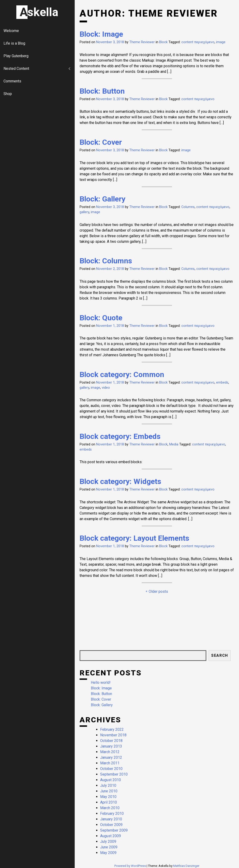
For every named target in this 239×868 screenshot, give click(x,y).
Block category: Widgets (120, 481)
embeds (222, 383)
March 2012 (110, 752)
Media (174, 444)
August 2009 (111, 836)
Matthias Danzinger (186, 866)
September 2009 (114, 830)
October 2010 (111, 769)
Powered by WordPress (130, 866)
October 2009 (111, 825)
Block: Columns (106, 261)
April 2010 (109, 802)
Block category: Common (122, 374)
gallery (84, 212)
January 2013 (111, 746)
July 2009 (108, 842)
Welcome (11, 31)
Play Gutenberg (16, 56)
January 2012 (111, 757)
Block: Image (101, 34)
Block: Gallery (102, 199)
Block (163, 42)
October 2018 (111, 741)
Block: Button (102, 91)
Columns (188, 207)
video (106, 388)
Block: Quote (101, 318)
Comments (12, 81)
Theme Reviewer (142, 42)
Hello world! (101, 683)
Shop (8, 94)
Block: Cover (101, 142)
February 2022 (112, 729)
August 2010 (111, 780)
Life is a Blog (14, 43)
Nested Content (16, 69)
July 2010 (108, 785)
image (221, 42)
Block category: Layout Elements (134, 538)
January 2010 (111, 819)
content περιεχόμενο (198, 42)
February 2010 (112, 813)
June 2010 (109, 791)
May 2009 (108, 853)
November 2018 (113, 735)
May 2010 (108, 797)
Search (220, 655)
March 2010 (110, 808)
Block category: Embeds (120, 436)
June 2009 (109, 847)
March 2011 (110, 763)
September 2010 (114, 774)
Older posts (158, 591)
